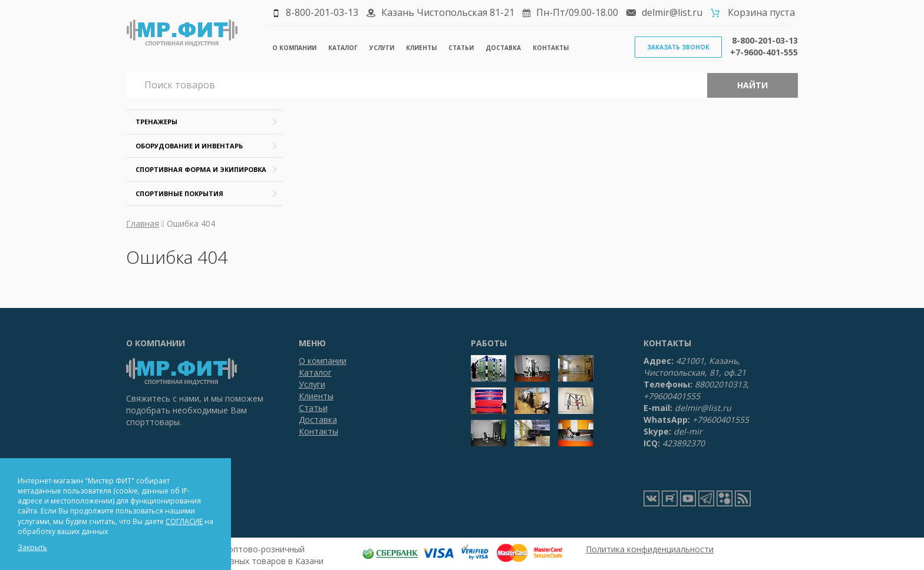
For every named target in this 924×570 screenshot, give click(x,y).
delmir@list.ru (672, 12)
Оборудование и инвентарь (189, 146)
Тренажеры (156, 122)
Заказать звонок (678, 47)
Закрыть (32, 547)
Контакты (551, 48)
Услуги (382, 48)
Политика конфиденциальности (650, 549)
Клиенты (421, 48)
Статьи (461, 48)
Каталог (343, 48)
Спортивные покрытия (179, 193)
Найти (753, 85)
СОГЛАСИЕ (184, 521)
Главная (143, 223)
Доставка (503, 48)
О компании (294, 48)
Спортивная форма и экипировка (201, 169)
